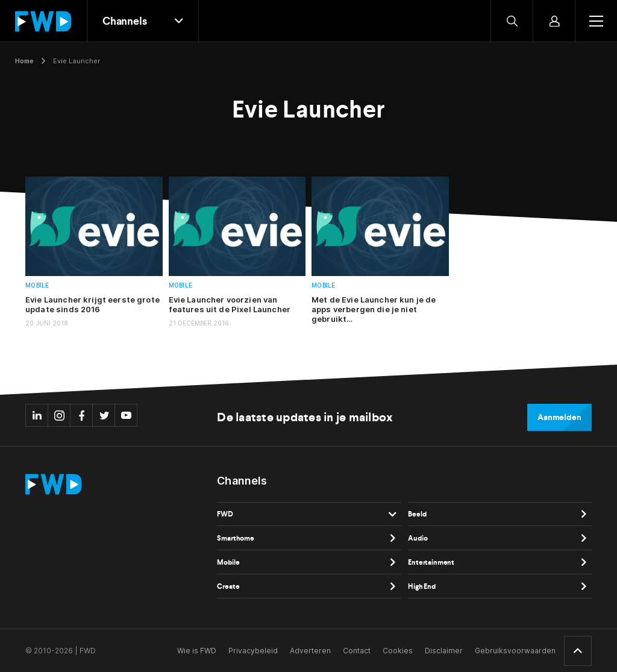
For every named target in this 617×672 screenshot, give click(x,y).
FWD (225, 514)
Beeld (417, 514)
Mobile (37, 285)
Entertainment (431, 562)
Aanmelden (559, 417)
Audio (418, 538)
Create (228, 586)
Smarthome (236, 538)
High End (422, 586)
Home (24, 61)
